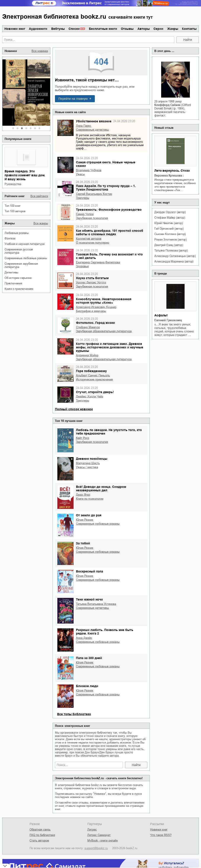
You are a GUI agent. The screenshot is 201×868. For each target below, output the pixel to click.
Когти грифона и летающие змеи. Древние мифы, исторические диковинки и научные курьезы (110, 347)
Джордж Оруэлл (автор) (170, 212)
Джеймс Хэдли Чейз (90, 397)
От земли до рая (89, 515)
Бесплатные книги (103, 29)
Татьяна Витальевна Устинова (96, 604)
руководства (13, 184)
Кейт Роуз (83, 438)
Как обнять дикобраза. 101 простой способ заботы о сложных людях (110, 232)
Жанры (173, 29)
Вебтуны (58, 29)
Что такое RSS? (161, 835)
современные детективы (92, 130)
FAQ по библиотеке (42, 835)
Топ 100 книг (13, 206)
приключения (13, 283)
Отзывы (127, 29)
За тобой (83, 543)
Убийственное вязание (94, 121)
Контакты (189, 29)
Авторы (144, 29)
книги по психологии (90, 499)
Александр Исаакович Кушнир (96, 307)
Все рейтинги (39, 196)
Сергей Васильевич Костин (94, 194)
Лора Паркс (84, 126)
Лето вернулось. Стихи (172, 171)
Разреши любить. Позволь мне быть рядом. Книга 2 (105, 632)
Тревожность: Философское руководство (109, 210)
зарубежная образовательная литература (104, 331)
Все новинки (40, 51)
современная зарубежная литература (21, 265)
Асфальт (161, 315)
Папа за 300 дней (89, 658)
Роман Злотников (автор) (170, 240)
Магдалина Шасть (88, 463)
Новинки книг (15, 29)
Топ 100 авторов (15, 211)
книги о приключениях (19, 289)
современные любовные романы (26, 258)
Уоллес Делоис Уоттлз (91, 283)
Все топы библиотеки (74, 714)
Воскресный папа (90, 571)
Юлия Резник (85, 520)
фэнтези (10, 238)
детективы (11, 272)
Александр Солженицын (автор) (175, 256)
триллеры (83, 198)
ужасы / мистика (87, 467)
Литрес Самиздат (99, 835)
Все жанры (41, 223)
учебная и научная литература (24, 244)
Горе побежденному (91, 371)
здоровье (82, 266)
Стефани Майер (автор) (170, 218)
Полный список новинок (74, 409)
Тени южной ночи (89, 599)
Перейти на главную (73, 99)
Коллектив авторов (89, 239)
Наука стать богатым (92, 278)
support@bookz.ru (96, 848)
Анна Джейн (84, 638)
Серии (158, 29)
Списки (74, 29)
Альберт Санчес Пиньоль (93, 375)
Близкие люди (87, 686)
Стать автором (39, 840)
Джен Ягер (83, 495)
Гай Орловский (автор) (169, 229)
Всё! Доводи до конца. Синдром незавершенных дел (101, 488)
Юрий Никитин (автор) (168, 223)
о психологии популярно (93, 243)
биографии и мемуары (91, 311)
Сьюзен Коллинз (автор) (170, 234)
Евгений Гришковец (168, 320)
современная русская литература (19, 251)
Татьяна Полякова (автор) (171, 250)
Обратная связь (40, 830)
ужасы (80, 174)
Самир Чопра (85, 214)
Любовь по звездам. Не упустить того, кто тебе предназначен (109, 432)
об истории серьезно (18, 278)
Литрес (92, 830)
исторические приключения (94, 379)
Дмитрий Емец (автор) (169, 245)
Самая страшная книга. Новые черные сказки (106, 164)
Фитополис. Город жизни (95, 323)
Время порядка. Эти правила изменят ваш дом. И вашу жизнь (25, 175)
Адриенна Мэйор (87, 355)
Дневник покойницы (92, 459)
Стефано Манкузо (88, 327)
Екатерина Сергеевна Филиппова (98, 262)
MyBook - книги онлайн (103, 840)
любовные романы (17, 233)
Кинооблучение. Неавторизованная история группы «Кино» (104, 301)
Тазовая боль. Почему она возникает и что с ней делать (109, 256)
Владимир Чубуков (89, 170)
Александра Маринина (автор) (174, 261)
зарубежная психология (92, 218)
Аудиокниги (38, 29)
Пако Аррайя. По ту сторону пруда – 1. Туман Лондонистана (106, 188)
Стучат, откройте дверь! (95, 392)
